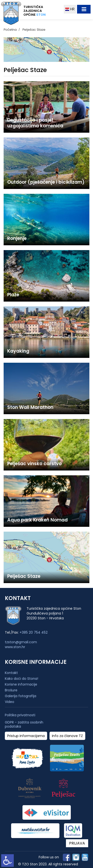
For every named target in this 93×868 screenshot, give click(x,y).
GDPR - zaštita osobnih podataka (24, 724)
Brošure (11, 690)
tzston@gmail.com (21, 642)
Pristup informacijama (26, 736)
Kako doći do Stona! (21, 679)
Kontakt (11, 673)
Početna (10, 30)
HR (70, 9)
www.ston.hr (15, 647)
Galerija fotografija (21, 696)
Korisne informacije (21, 684)
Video (10, 702)
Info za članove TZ (67, 736)
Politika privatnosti (20, 715)
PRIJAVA (77, 843)
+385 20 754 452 (34, 632)
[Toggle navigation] (84, 9)
